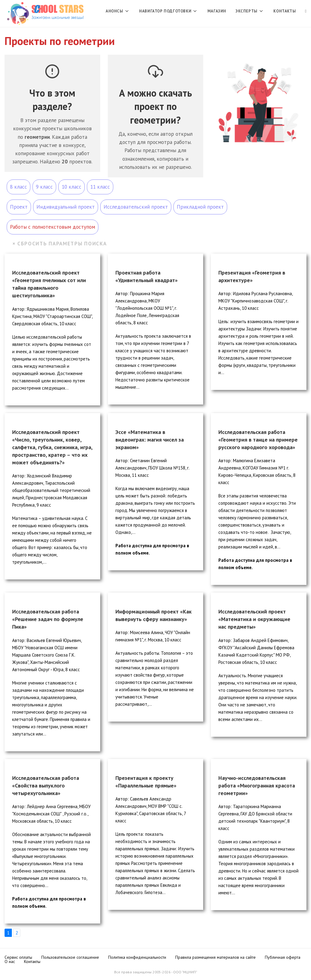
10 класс (72, 187)
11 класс (100, 187)
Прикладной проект (200, 207)
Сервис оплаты (18, 957)
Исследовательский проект (136, 207)
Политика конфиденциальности (137, 957)
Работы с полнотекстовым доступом (53, 227)
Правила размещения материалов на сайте (215, 957)
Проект (19, 207)
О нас (10, 961)
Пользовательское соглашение (70, 957)
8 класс (19, 187)
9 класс (44, 187)
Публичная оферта (283, 957)
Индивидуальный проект (66, 207)
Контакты (32, 961)
